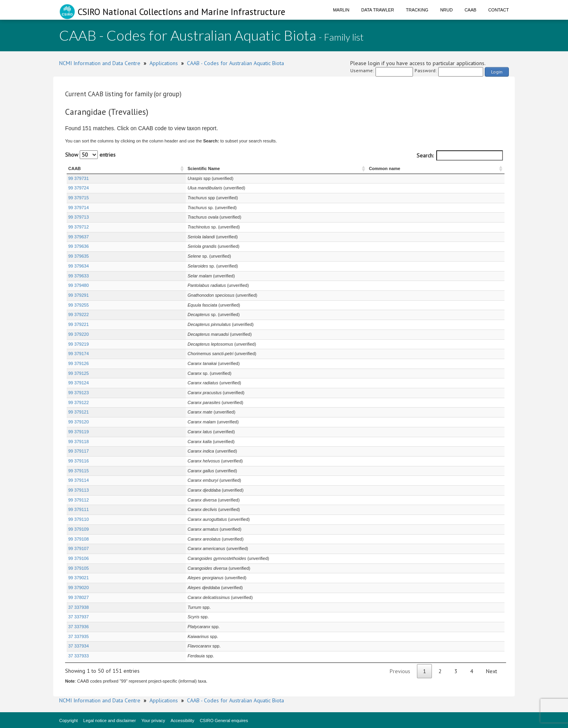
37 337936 (78, 627)
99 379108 (78, 539)
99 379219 (78, 344)
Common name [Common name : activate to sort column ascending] (419, 168)
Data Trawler (378, 10)
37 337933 (78, 656)
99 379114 (78, 480)
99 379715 (78, 198)
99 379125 (78, 373)
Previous (400, 671)
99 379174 (78, 354)
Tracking (417, 10)
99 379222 (78, 314)
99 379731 (78, 178)
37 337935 (78, 636)
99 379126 (78, 363)
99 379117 (78, 451)
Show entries (90, 155)
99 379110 (78, 519)
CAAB (471, 10)
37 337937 (78, 617)
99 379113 (78, 490)
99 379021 (78, 578)
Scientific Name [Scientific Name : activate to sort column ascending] (137, 168)
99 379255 (78, 305)
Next (491, 671)
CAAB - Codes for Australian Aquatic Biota (235, 63)
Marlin (341, 10)
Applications (164, 63)
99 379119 (78, 432)
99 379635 (78, 256)
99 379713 (78, 217)
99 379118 (78, 442)
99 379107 (78, 548)
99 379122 (78, 402)
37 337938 (78, 607)
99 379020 (78, 588)
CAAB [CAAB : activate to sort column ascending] (75, 168)
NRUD (447, 10)
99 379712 (78, 227)
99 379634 (78, 266)
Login (497, 72)
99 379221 (78, 324)
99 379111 (78, 509)
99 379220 (78, 334)
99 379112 (78, 500)
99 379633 (78, 276)
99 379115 (78, 471)
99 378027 (78, 597)
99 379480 (78, 285)
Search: (460, 155)
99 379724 (78, 188)
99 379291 (78, 295)
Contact (499, 10)
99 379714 (78, 208)
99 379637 (78, 237)
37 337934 (78, 646)
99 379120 (78, 422)
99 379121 (78, 412)
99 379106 (78, 558)
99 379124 (78, 383)
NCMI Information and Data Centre (100, 63)
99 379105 (78, 568)
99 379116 (78, 461)
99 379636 (78, 246)
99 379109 (78, 529)
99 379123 (78, 393)
